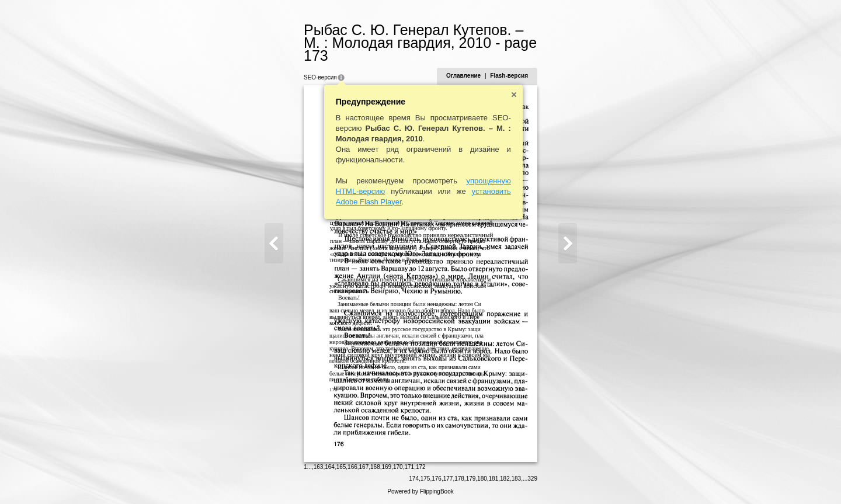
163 (319, 467)
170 (398, 467)
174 (414, 479)
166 (352, 467)
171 (409, 467)
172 (421, 467)
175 (425, 479)
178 (459, 479)
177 (448, 479)
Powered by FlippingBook (420, 491)
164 (330, 467)
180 (482, 479)
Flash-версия (509, 76)
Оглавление (463, 76)
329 (532, 479)
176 (437, 479)
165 (341, 467)
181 (494, 479)
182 (505, 479)
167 (364, 467)
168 (375, 467)
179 (471, 479)
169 (387, 467)
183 (517, 479)
